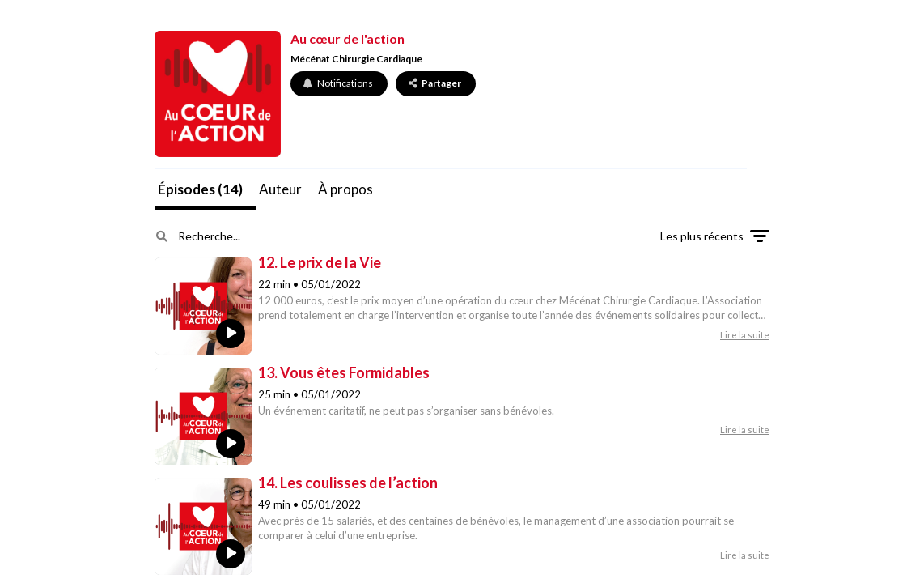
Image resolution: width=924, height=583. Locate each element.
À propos (345, 189)
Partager (434, 83)
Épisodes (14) (200, 189)
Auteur (280, 189)
